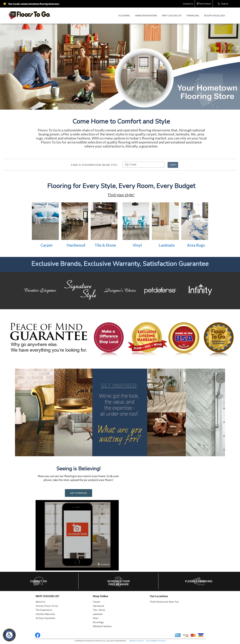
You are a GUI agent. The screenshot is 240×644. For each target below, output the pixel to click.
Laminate (167, 245)
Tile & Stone (105, 245)
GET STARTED (79, 493)
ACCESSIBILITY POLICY (156, 641)
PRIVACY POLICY (137, 641)
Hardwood (76, 245)
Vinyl (137, 245)
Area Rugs (196, 245)
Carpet (47, 245)
